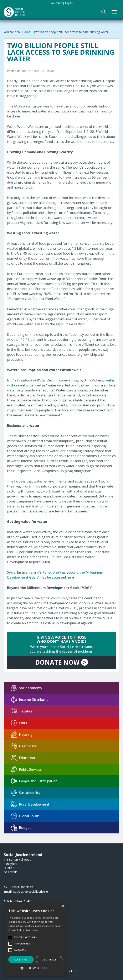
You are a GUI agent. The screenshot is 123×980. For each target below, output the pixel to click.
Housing (22, 734)
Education (23, 758)
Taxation (22, 711)
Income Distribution (31, 700)
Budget (21, 828)
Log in (69, 3)
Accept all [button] (21, 960)
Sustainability (25, 793)
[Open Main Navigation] (114, 12)
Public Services (26, 769)
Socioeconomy (26, 688)
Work (19, 723)
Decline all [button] (49, 960)
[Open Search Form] (104, 12)
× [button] (63, 906)
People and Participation (34, 781)
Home (26, 32)
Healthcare (24, 746)
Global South (25, 816)
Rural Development (30, 804)
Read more (32, 930)
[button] (35, 968)
